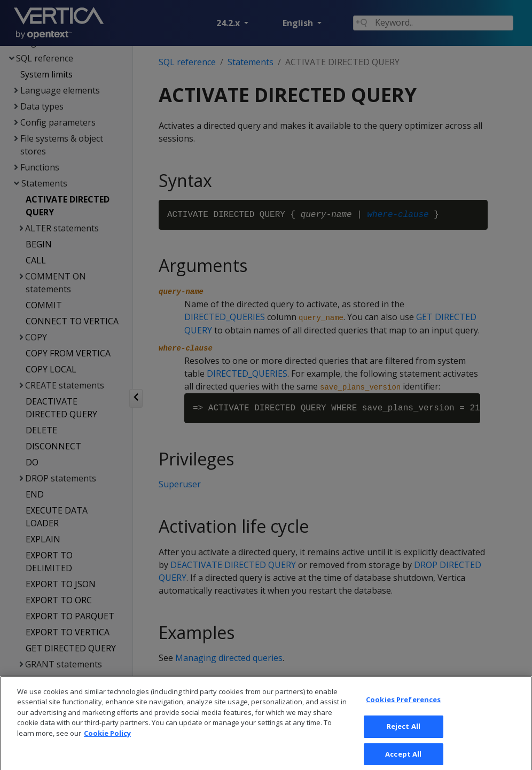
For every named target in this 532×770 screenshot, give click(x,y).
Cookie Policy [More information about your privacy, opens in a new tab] (107, 751)
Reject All (404, 744)
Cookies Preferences (403, 717)
